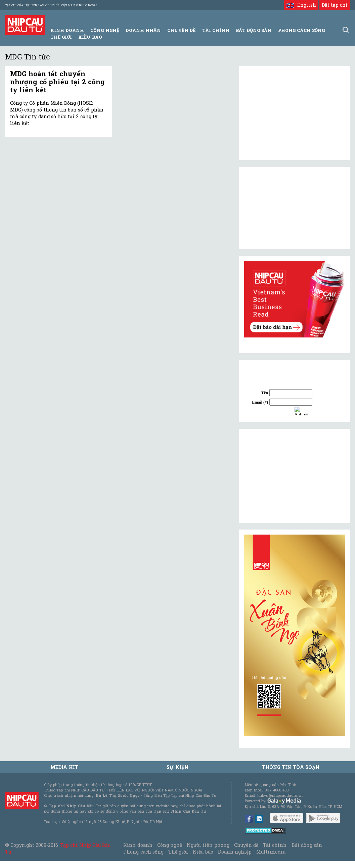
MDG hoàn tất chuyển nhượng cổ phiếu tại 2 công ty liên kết (57, 82)
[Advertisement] (295, 476)
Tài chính (275, 845)
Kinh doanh (138, 845)
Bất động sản (254, 30)
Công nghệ (170, 845)
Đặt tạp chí (335, 5)
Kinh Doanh (67, 30)
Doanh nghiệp (235, 852)
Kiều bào (90, 37)
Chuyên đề (181, 30)
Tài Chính (216, 30)
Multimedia (271, 852)
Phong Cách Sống (301, 30)
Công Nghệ (105, 30)
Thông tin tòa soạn (291, 767)
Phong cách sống (143, 852)
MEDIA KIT (64, 767)
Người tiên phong (208, 845)
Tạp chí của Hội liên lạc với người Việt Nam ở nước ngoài (51, 5)
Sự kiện (177, 767)
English (301, 5)
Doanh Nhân (143, 30)
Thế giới (61, 37)
